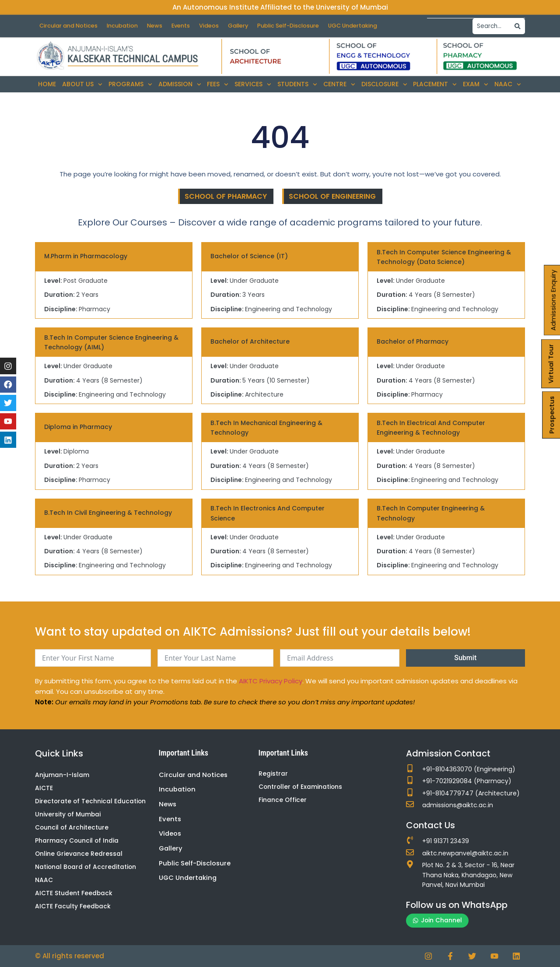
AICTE (44, 788)
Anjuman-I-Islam (62, 775)
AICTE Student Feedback (74, 895)
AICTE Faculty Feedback (73, 908)
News (160, 26)
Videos (218, 26)
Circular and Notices (70, 26)
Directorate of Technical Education (91, 802)
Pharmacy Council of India (77, 841)
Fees (218, 84)
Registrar (273, 774)
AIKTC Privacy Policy (271, 680)
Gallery (249, 26)
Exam (476, 84)
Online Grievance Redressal (79, 855)
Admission (180, 84)
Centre (339, 84)
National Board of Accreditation (86, 868)
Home (47, 84)
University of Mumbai (68, 815)
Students (297, 84)
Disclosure (384, 84)
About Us (82, 84)
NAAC (508, 84)
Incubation (126, 26)
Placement (435, 84)
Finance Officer (283, 800)
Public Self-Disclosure (301, 26)
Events (188, 26)
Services (253, 84)
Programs (130, 84)
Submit (465, 657)
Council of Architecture (72, 828)
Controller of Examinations (301, 787)
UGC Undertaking (369, 26)
